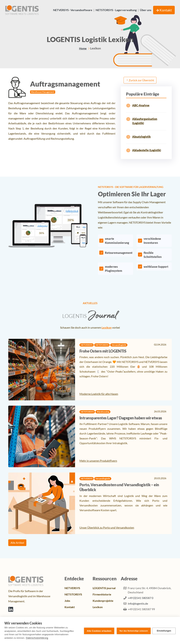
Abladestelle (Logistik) (147, 150)
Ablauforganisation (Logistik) (145, 121)
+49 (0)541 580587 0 (141, 598)
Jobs (67, 601)
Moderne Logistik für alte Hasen (99, 394)
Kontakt (164, 10)
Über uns (146, 10)
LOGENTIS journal (104, 588)
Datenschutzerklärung (37, 638)
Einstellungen (164, 630)
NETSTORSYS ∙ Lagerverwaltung (116, 10)
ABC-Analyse (141, 105)
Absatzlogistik (141, 137)
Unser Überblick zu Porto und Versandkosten (107, 527)
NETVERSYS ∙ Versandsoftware (73, 10)
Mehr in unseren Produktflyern (98, 461)
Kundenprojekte (103, 601)
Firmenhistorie (102, 594)
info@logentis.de (138, 603)
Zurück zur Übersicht (140, 80)
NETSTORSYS (73, 594)
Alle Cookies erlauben (98, 631)
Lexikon (107, 327)
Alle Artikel (17, 543)
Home (83, 48)
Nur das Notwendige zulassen (133, 630)
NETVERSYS (72, 588)
